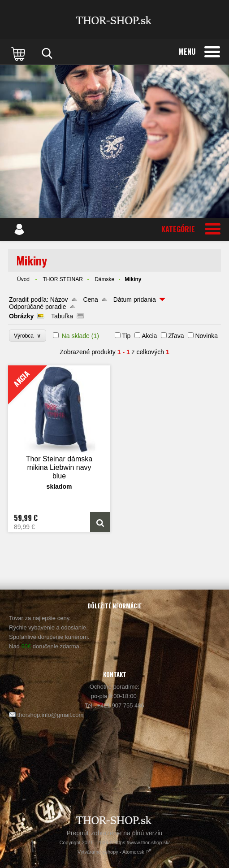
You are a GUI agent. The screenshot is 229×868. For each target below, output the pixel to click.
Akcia (149, 336)
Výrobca (28, 336)
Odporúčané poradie (38, 307)
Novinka (206, 336)
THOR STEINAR (63, 279)
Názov (59, 299)
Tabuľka (62, 316)
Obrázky (21, 316)
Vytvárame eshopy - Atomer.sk (114, 852)
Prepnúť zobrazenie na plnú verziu (115, 833)
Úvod (23, 279)
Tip (126, 336)
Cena (90, 299)
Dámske (104, 279)
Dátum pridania (135, 299)
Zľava (176, 336)
